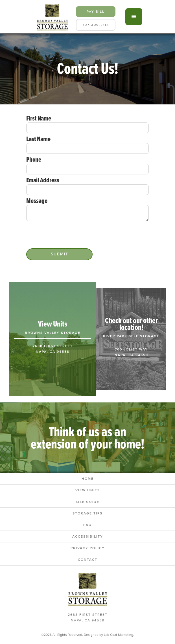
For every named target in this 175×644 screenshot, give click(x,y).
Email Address (43, 180)
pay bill (96, 12)
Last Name (38, 139)
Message (37, 201)
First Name (39, 118)
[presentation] (69, 235)
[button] (134, 17)
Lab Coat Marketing (119, 635)
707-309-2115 (96, 25)
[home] (51, 17)
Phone (34, 159)
